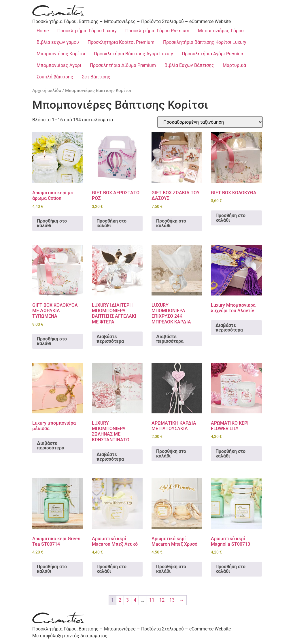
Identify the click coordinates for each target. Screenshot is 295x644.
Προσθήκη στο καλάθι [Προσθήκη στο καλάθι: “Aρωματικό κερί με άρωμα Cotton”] (52, 223)
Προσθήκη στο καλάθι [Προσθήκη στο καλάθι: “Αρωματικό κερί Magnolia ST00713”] (230, 569)
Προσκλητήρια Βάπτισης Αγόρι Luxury (134, 54)
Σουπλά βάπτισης (55, 77)
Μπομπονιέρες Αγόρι (59, 65)
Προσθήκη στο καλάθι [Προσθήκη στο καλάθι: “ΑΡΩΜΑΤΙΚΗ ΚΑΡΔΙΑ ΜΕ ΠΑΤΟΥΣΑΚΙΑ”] (171, 454)
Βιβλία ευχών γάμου (58, 42)
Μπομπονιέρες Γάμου (221, 31)
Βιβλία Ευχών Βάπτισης (189, 65)
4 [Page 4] (135, 600)
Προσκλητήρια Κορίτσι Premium (121, 42)
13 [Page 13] (172, 600)
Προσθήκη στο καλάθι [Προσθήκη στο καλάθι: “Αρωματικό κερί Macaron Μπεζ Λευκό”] (111, 569)
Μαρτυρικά (234, 65)
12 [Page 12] (162, 600)
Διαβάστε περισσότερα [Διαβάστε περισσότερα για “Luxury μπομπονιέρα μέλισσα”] (51, 446)
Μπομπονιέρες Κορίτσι (61, 54)
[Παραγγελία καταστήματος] (210, 122)
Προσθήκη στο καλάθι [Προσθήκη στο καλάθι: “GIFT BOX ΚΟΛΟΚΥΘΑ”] (230, 218)
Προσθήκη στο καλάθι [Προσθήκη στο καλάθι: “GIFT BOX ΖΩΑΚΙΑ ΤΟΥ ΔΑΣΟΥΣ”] (171, 223)
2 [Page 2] (120, 600)
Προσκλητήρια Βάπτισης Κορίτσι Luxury (205, 42)
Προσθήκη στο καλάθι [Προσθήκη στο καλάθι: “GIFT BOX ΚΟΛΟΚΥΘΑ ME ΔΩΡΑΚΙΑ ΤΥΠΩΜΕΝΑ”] (52, 341)
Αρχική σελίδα (47, 91)
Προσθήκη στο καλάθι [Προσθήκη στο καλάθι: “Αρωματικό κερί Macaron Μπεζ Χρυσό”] (171, 569)
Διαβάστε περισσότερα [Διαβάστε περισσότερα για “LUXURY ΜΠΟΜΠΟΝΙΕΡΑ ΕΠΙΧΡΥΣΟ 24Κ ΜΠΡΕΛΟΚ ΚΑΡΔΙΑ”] (170, 339)
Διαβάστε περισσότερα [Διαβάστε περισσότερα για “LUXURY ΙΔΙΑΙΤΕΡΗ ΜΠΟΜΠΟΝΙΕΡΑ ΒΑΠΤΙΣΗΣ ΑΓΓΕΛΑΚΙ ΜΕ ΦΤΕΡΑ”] (110, 339)
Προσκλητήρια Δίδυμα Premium (123, 65)
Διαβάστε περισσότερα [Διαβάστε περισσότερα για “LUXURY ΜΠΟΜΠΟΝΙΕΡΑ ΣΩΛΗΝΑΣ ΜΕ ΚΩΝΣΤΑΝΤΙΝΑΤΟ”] (110, 457)
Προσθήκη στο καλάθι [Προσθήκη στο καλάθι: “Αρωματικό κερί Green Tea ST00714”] (52, 569)
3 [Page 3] (127, 600)
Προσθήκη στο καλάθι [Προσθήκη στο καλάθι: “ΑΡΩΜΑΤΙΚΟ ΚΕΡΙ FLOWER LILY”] (230, 454)
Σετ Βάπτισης (96, 77)
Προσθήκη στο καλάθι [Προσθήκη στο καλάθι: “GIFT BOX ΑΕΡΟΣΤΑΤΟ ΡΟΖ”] (111, 223)
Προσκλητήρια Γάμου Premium (157, 31)
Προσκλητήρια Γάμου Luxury (87, 31)
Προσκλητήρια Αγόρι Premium (213, 54)
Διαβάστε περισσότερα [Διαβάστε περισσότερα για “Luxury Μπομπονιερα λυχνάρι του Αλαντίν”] (229, 328)
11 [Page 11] (152, 600)
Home (43, 31)
